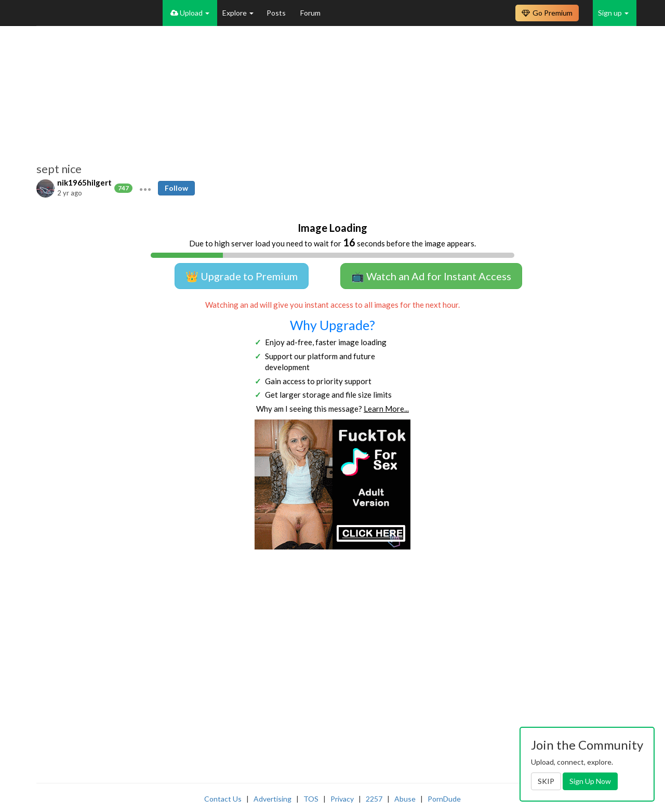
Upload (190, 13)
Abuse (405, 799)
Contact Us (223, 799)
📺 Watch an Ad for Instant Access (431, 276)
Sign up (613, 13)
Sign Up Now (590, 781)
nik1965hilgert (84, 182)
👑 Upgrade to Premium (242, 276)
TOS (311, 799)
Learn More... (386, 409)
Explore (238, 13)
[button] (145, 188)
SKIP (546, 781)
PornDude (444, 799)
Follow (176, 188)
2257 (374, 799)
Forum (310, 13)
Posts (277, 13)
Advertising (272, 799)
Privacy (342, 799)
